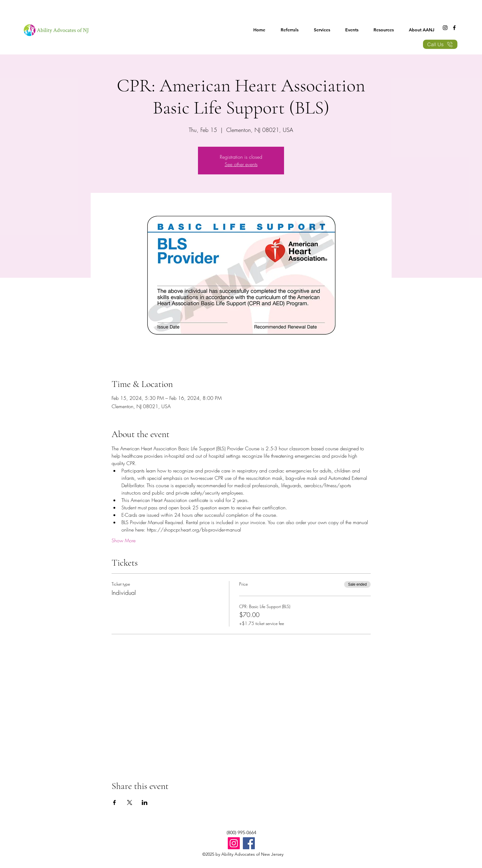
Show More (124, 540)
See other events (241, 164)
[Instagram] (445, 28)
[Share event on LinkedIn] (145, 802)
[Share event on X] (130, 802)
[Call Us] (440, 44)
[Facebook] (454, 28)
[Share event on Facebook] (115, 802)
